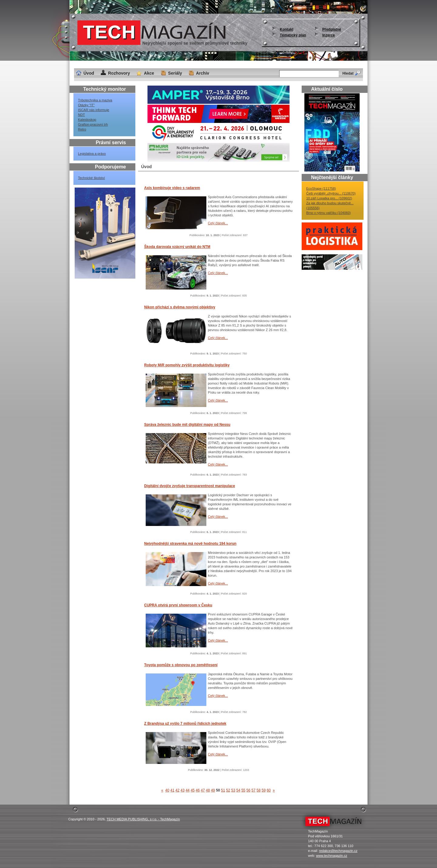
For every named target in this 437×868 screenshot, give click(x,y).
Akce (149, 73)
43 (183, 790)
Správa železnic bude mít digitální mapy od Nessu (187, 425)
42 (177, 790)
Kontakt (287, 29)
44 (187, 790)
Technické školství (91, 178)
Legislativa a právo (92, 154)
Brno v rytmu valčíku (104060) (329, 213)
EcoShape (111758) (321, 188)
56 (248, 790)
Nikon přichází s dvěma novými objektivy (180, 307)
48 (208, 790)
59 (264, 790)
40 (167, 790)
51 (223, 790)
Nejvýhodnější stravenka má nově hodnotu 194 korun (190, 544)
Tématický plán (293, 35)
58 (258, 790)
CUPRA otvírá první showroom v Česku (178, 605)
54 (238, 790)
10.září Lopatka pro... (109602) (329, 198)
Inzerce (329, 35)
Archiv (203, 73)
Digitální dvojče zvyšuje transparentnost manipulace (190, 486)
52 (228, 790)
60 (269, 790)
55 (243, 790)
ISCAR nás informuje (94, 110)
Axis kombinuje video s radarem (172, 188)
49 (213, 790)
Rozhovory (119, 73)
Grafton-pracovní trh (93, 124)
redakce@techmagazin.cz (338, 851)
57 (254, 790)
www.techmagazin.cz (332, 856)
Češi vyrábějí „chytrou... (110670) (331, 193)
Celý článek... (218, 223)
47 (203, 790)
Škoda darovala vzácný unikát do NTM (177, 247)
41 (172, 790)
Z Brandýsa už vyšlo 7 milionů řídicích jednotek (185, 724)
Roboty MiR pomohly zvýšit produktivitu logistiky (187, 365)
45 (193, 790)
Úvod (89, 73)
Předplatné (332, 29)
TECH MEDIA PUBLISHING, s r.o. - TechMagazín (143, 819)
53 (233, 790)
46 (198, 790)
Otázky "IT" (86, 105)
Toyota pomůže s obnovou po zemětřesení (181, 665)
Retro (82, 129)
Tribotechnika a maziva (95, 100)
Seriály (175, 73)
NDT (81, 115)
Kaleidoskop (87, 120)
